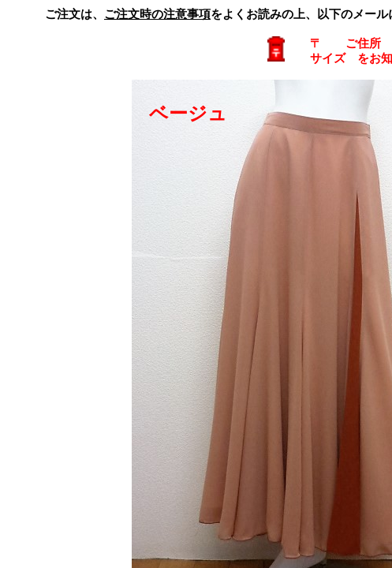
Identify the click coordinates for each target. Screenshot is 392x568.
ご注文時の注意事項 (157, 14)
